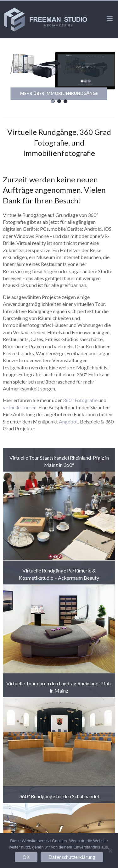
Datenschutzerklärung (72, 857)
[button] (53, 101)
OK (26, 857)
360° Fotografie (80, 400)
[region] (59, 76)
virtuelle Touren (20, 407)
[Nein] (110, 851)
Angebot (68, 421)
